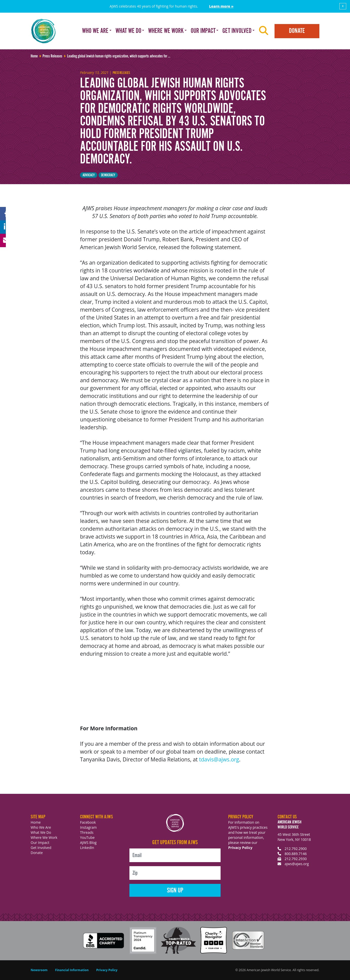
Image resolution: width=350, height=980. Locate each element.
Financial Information (72, 970)
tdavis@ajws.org (219, 759)
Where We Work (44, 837)
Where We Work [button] (166, 31)
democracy (108, 175)
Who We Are (41, 827)
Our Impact (40, 843)
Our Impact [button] (203, 31)
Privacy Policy (240, 848)
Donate (297, 31)
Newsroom (39, 970)
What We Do (41, 832)
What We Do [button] (128, 31)
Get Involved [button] (237, 31)
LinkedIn (87, 848)
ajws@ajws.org (297, 864)
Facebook (88, 822)
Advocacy (89, 175)
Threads (87, 832)
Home (36, 822)
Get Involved (41, 848)
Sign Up (175, 891)
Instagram (88, 827)
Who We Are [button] (95, 31)
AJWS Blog (88, 843)
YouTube (87, 837)
